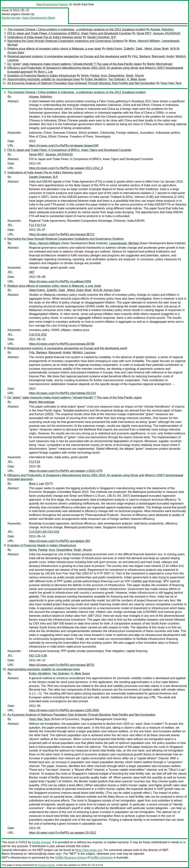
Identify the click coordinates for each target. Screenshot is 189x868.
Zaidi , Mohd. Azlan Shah (152, 49)
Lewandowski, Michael (124, 243)
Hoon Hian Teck (171, 83)
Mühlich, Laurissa (84, 352)
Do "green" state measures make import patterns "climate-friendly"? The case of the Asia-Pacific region (75, 64)
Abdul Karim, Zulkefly (120, 49)
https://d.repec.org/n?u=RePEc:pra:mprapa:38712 (62, 234)
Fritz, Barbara (141, 56)
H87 (32, 272)
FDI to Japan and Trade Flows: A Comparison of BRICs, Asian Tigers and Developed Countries (69, 33)
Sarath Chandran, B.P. (102, 37)
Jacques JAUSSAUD (167, 33)
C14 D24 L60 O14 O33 (44, 532)
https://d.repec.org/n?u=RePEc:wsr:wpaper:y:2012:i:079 (66, 471)
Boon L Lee (45, 72)
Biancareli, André (163, 56)
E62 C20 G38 (38, 656)
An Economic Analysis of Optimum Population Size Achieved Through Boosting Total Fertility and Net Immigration (81, 83)
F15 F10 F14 (37, 225)
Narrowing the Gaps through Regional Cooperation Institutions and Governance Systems (66, 41)
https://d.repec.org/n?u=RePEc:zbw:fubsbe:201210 (62, 393)
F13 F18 (35, 462)
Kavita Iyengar (11, 18)
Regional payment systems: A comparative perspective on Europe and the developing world (67, 56)
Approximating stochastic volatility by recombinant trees (44, 79)
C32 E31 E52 (38, 335)
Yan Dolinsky (117, 79)
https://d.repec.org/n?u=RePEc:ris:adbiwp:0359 (60, 281)
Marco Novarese (12, 854)
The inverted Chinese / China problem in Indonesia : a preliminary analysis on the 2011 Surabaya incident (77, 29)
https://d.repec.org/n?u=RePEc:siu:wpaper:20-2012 (63, 833)
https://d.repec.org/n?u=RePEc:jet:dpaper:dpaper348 (64, 146)
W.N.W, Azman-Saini (107, 290)
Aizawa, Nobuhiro (162, 29)
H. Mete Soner (136, 79)
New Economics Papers (52, 4)
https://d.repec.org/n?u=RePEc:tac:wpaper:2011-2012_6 (66, 168)
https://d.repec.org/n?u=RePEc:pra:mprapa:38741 (62, 665)
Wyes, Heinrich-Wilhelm (144, 41)
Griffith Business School (71, 858)
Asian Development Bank (38, 18)
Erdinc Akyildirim (96, 79)
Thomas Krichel (46, 865)
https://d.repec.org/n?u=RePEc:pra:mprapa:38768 (62, 344)
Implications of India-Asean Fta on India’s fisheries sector (45, 37)
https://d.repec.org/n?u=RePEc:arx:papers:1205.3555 (64, 710)
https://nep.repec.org (89, 850)
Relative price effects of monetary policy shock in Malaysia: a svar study (54, 49)
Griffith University (102, 858)
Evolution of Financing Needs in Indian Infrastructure (42, 76)
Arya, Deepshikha (112, 76)
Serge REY (144, 33)
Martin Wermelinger (160, 64)
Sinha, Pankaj (90, 76)
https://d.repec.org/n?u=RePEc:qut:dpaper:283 (60, 541)
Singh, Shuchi (135, 76)
